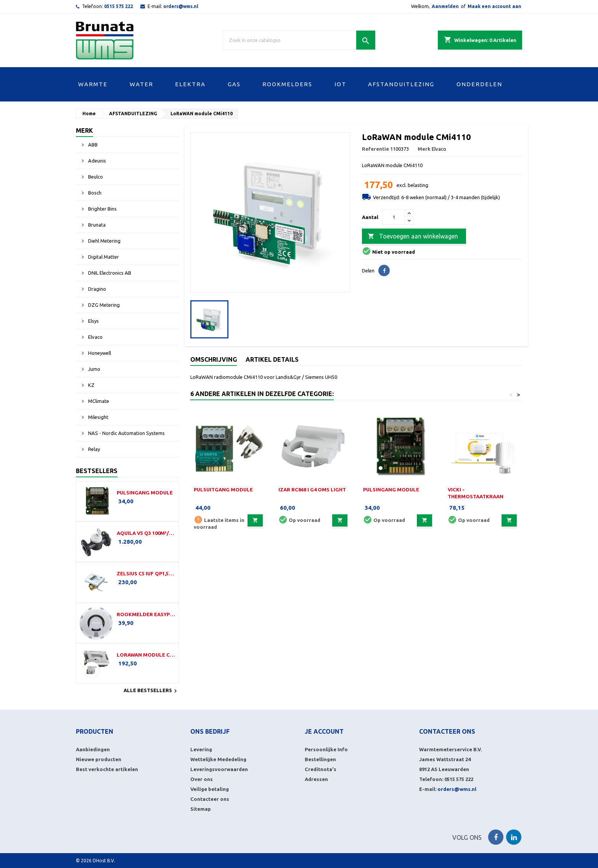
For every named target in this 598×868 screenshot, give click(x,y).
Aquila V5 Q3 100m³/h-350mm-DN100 (146, 533)
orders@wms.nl (181, 6)
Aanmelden (445, 6)
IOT (340, 84)
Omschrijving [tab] (214, 359)
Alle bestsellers (151, 691)
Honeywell (99, 353)
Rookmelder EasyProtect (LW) (146, 614)
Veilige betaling (210, 789)
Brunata (96, 225)
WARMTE (93, 84)
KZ (91, 385)
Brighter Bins (102, 209)
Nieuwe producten (99, 759)
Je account (324, 731)
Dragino (96, 289)
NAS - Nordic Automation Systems (126, 433)
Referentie (375, 149)
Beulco (95, 177)
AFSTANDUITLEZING (401, 84)
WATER (141, 84)
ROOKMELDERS (287, 84)
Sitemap (201, 809)
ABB (92, 145)
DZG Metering (103, 305)
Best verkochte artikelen (107, 769)
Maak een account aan (494, 6)
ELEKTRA (190, 84)
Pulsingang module (145, 493)
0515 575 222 (119, 6)
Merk (84, 130)
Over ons (202, 779)
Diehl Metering (104, 241)
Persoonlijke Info (326, 749)
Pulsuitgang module (223, 490)
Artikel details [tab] (272, 359)
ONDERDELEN (479, 84)
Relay (93, 449)
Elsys (93, 321)
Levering (201, 749)
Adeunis (96, 161)
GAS (234, 84)
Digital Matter (103, 257)
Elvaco (95, 337)
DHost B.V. (104, 861)
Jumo (94, 369)
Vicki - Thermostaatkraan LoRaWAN (476, 496)
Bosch (94, 193)
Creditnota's (321, 769)
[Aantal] (394, 217)
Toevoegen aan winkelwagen (413, 237)
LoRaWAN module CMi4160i (146, 655)
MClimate (98, 401)
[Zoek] (299, 40)
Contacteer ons (210, 799)
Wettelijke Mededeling (218, 759)
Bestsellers (97, 471)
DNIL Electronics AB (109, 273)
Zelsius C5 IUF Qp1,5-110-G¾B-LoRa (146, 573)
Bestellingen (320, 759)
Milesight (98, 417)
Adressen (316, 779)
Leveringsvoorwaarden (219, 769)
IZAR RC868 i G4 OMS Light (312, 490)
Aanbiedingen (93, 749)
